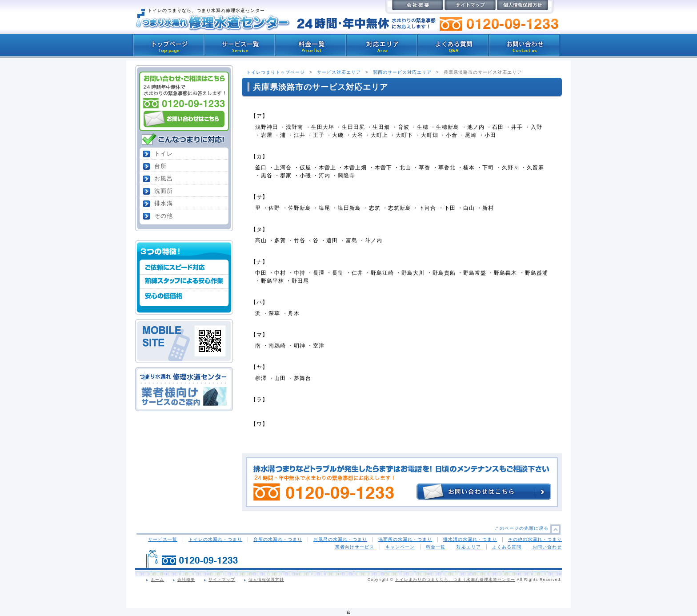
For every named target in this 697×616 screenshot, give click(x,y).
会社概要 (186, 580)
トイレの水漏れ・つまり (215, 539)
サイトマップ (222, 580)
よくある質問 (507, 547)
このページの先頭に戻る (522, 528)
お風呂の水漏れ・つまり (340, 539)
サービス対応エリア (339, 72)
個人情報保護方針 (266, 580)
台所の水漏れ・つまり (278, 539)
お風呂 (164, 178)
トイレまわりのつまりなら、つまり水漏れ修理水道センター (455, 580)
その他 (164, 216)
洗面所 (164, 191)
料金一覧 (436, 547)
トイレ (164, 154)
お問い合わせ (547, 547)
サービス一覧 (163, 539)
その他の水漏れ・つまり (535, 539)
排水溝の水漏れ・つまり (470, 539)
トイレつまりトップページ (276, 72)
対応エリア (469, 547)
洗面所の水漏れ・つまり (405, 539)
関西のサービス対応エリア (402, 72)
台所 (160, 166)
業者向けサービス (355, 547)
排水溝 (164, 203)
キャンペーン (400, 547)
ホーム (157, 580)
